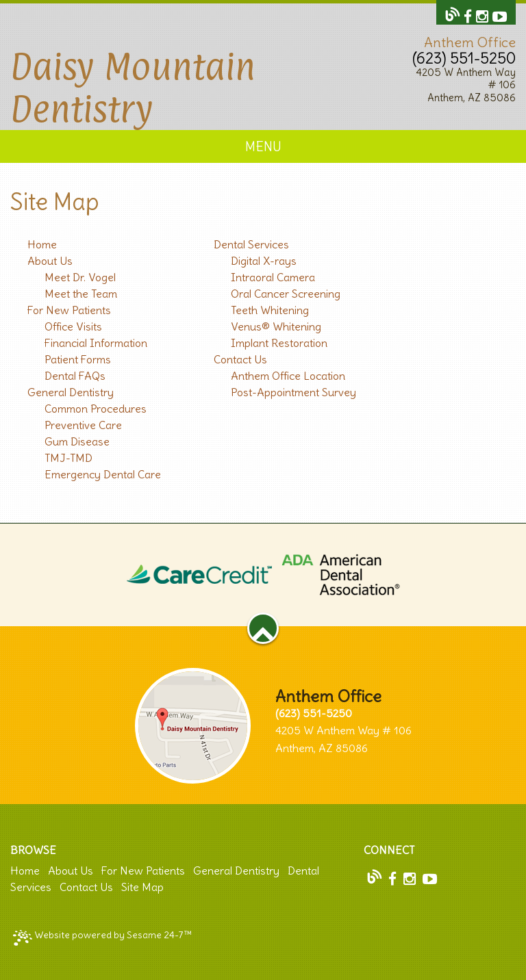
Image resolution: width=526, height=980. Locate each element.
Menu (263, 146)
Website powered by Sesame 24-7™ (102, 937)
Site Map (142, 887)
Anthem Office (470, 42)
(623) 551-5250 (464, 58)
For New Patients (143, 871)
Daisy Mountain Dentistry (133, 88)
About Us (71, 871)
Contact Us (86, 887)
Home (25, 871)
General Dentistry (236, 871)
